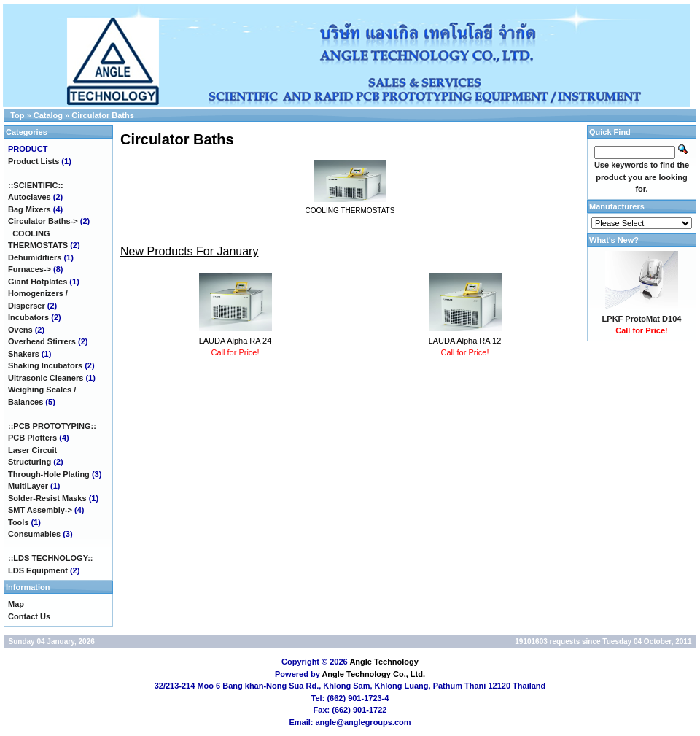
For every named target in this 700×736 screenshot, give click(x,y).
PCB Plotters (32, 438)
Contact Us (29, 616)
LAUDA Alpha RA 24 (236, 341)
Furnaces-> (30, 269)
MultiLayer (28, 486)
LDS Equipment (38, 570)
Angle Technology (384, 662)
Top (17, 115)
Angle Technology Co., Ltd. (373, 674)
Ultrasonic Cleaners (46, 378)
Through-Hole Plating (49, 474)
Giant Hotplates (38, 282)
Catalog (48, 115)
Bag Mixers (30, 209)
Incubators (28, 317)
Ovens (20, 330)
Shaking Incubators (45, 365)
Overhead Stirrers (42, 341)
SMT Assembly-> (40, 510)
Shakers (24, 354)
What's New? (614, 240)
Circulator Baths (103, 115)
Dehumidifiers (35, 257)
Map (16, 604)
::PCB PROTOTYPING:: (52, 426)
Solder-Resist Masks (47, 498)
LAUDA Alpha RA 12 (465, 341)
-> (43, 221)
